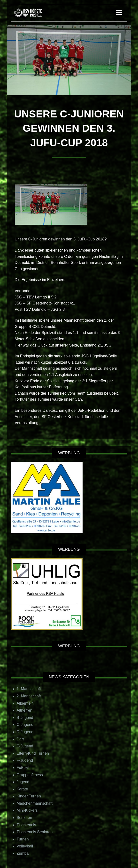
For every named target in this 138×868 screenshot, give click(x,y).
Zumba (23, 853)
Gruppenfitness (30, 775)
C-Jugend (25, 725)
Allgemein (25, 703)
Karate (22, 789)
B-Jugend (25, 718)
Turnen (23, 839)
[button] (119, 13)
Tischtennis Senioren (35, 832)
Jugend (23, 782)
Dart (20, 739)
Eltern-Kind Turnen (33, 753)
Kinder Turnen (29, 796)
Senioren (24, 818)
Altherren (25, 710)
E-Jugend (25, 746)
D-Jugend (25, 732)
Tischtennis (26, 825)
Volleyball (25, 846)
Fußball (23, 768)
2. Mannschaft (29, 696)
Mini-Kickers (27, 810)
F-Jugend (25, 760)
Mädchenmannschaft (35, 803)
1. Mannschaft (29, 689)
